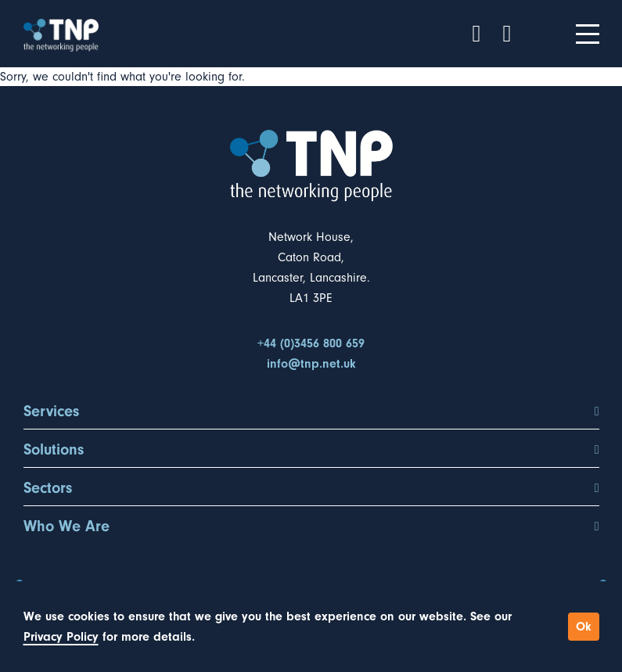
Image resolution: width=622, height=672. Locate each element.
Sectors (311, 488)
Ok (584, 627)
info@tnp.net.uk (311, 364)
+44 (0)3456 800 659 (311, 343)
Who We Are (311, 526)
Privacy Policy (61, 637)
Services (311, 411)
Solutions (311, 450)
